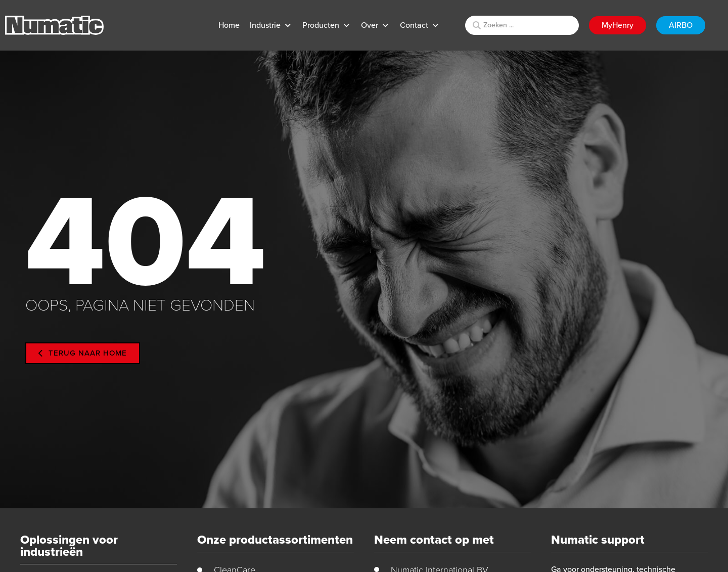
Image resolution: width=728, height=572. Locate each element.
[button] (271, 25)
